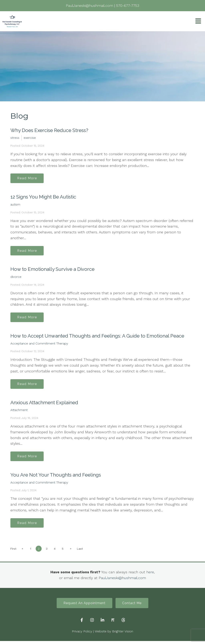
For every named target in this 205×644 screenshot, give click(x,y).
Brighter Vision (123, 634)
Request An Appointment (84, 606)
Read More (28, 178)
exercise (30, 138)
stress (15, 138)
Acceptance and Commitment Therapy (39, 345)
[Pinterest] (113, 623)
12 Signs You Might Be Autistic (43, 197)
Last (82, 551)
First (13, 551)
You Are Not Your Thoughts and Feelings (56, 477)
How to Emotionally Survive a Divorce (52, 270)
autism (15, 205)
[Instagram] (92, 623)
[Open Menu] (198, 21)
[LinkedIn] (102, 623)
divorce (16, 278)
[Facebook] (82, 623)
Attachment (19, 412)
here (150, 575)
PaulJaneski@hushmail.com (122, 581)
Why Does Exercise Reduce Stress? (49, 130)
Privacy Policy (82, 634)
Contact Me (133, 606)
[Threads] (123, 623)
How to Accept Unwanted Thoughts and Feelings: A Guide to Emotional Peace (97, 337)
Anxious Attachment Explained (44, 404)
